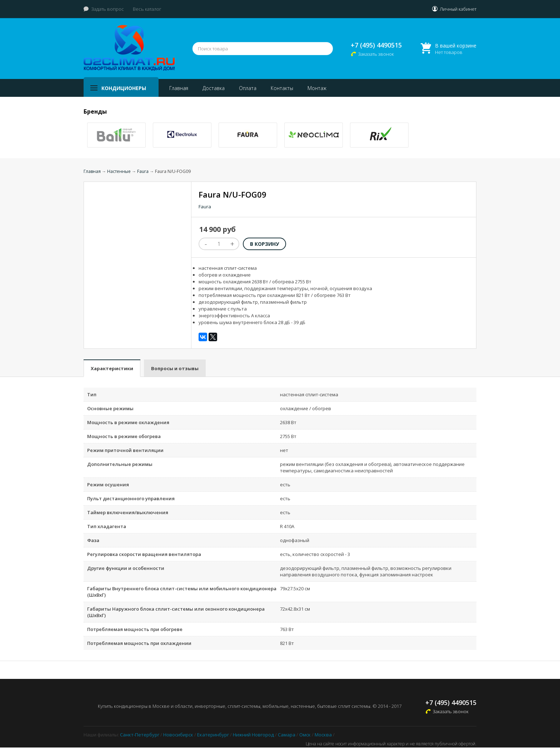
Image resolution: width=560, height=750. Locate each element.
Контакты (282, 88)
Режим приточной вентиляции (125, 450)
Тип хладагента (107, 526)
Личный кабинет (458, 9)
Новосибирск (178, 735)
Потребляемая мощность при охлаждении (139, 643)
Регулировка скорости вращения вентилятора (144, 554)
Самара (287, 735)
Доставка (214, 88)
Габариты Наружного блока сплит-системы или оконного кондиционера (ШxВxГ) (176, 612)
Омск (305, 735)
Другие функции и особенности (126, 568)
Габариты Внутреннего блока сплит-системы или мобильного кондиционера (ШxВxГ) (182, 592)
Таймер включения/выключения (128, 512)
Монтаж (317, 88)
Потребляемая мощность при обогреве (135, 629)
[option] (116, 135)
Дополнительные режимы (120, 464)
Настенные (119, 171)
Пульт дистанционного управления (131, 498)
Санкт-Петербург (140, 735)
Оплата (248, 88)
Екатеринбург (213, 735)
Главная (179, 88)
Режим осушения (108, 485)
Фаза (93, 540)
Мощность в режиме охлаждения (128, 422)
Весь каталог (147, 9)
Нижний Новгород (253, 735)
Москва (323, 735)
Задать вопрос (107, 9)
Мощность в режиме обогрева (124, 436)
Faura (143, 171)
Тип (92, 394)
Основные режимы (110, 408)
